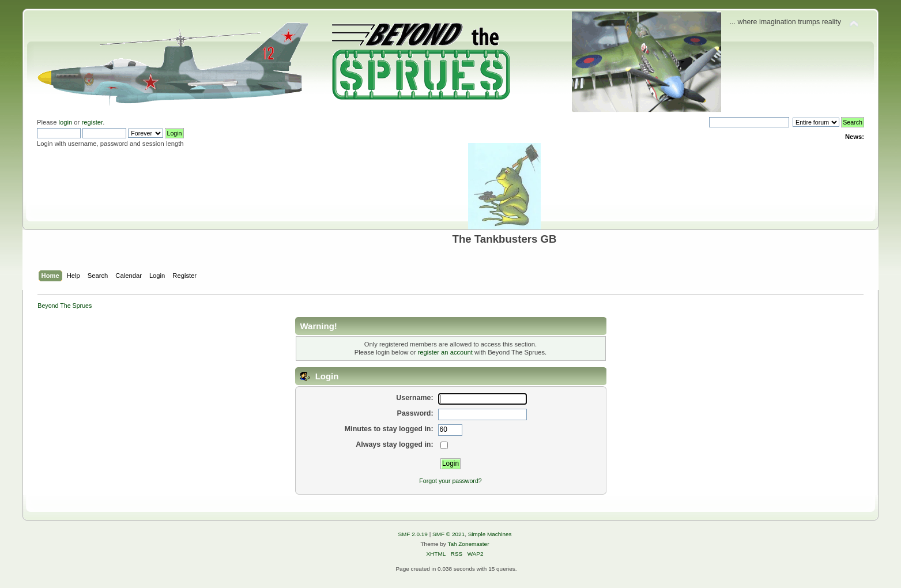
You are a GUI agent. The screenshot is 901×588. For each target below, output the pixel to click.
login (66, 122)
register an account (445, 352)
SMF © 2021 (448, 534)
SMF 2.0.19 (413, 534)
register (92, 122)
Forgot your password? (450, 481)
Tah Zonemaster (468, 544)
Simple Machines (490, 534)
